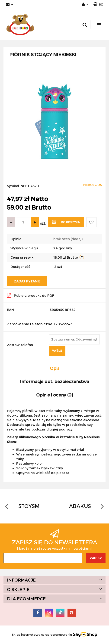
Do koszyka (66, 222)
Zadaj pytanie (27, 281)
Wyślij (57, 351)
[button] (98, 5)
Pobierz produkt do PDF (30, 295)
